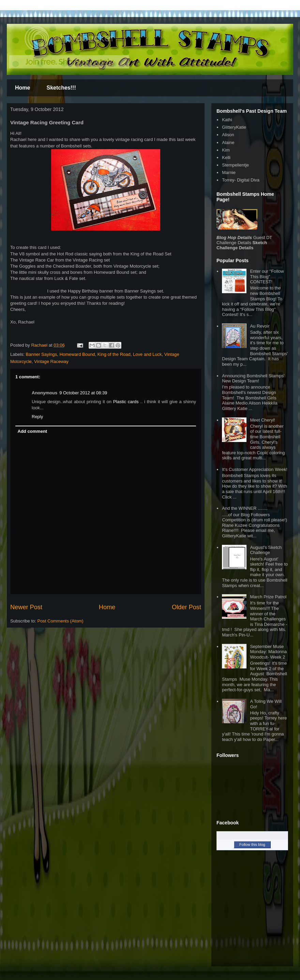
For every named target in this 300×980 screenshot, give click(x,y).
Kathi (227, 120)
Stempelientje (235, 165)
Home (22, 88)
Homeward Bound (77, 354)
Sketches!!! (61, 88)
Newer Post (26, 607)
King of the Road (114, 354)
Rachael (40, 345)
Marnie (229, 172)
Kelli (226, 157)
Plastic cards (127, 402)
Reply (37, 417)
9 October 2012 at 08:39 (83, 393)
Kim (226, 150)
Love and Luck (147, 354)
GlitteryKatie (234, 127)
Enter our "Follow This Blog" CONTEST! (267, 276)
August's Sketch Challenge (266, 550)
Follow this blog (252, 844)
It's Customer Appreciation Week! (255, 469)
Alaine (228, 143)
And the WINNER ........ (245, 508)
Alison (228, 135)
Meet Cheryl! (262, 420)
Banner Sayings (42, 354)
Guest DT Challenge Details (244, 240)
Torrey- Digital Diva (241, 180)
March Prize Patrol (268, 597)
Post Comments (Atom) (61, 621)
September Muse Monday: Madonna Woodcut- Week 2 (268, 652)
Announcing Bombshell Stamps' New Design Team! (253, 378)
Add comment (33, 431)
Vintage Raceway (51, 361)
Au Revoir (260, 326)
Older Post (186, 607)
